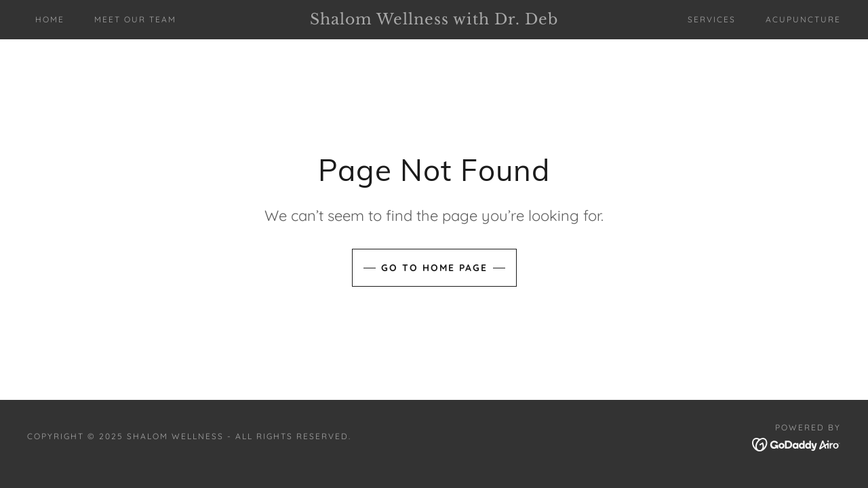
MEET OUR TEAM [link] (135, 19)
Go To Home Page (434, 268)
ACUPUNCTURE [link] (803, 19)
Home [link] (50, 19)
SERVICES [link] (712, 19)
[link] (434, 20)
